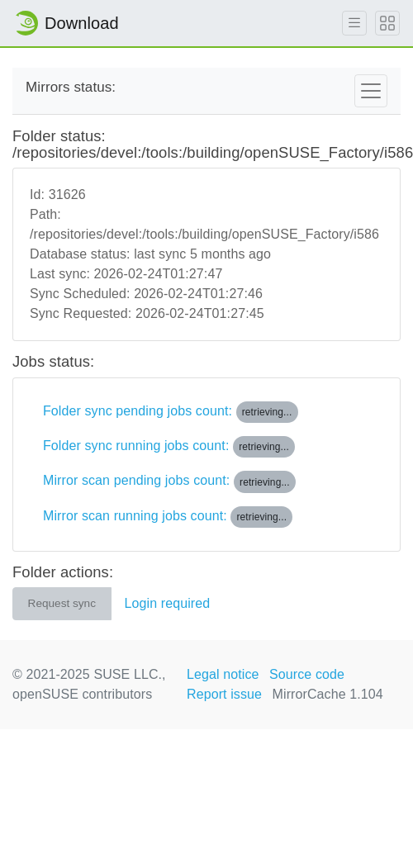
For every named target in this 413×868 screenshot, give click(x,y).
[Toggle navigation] (371, 91)
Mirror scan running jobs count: (168, 517)
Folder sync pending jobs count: (171, 412)
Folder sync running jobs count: (169, 447)
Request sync (62, 603)
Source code (307, 674)
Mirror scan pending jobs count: (169, 481)
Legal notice (223, 674)
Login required (168, 603)
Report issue (224, 694)
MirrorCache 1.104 (328, 694)
